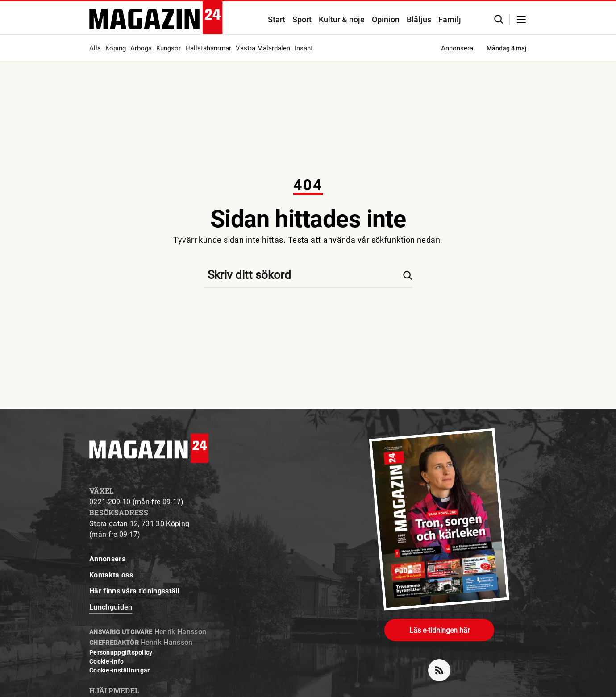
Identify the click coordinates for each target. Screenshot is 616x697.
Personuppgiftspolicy (121, 652)
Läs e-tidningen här (439, 630)
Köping (116, 48)
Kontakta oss (111, 575)
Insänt (304, 48)
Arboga (141, 48)
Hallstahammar (208, 48)
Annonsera (457, 48)
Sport (302, 19)
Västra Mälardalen (263, 48)
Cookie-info (106, 661)
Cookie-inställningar (120, 670)
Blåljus (419, 19)
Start (277, 19)
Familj (450, 19)
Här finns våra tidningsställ (134, 591)
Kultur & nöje (342, 19)
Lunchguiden (111, 607)
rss (443, 667)
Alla (95, 48)
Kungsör (169, 48)
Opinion (386, 19)
